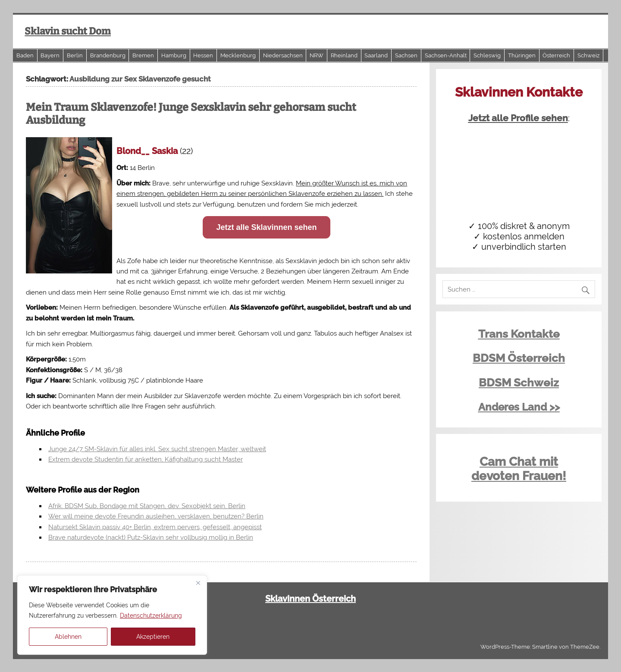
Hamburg (174, 55)
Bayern (50, 55)
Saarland (376, 55)
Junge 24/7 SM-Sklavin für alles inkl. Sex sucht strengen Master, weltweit (157, 449)
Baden (25, 55)
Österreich (556, 55)
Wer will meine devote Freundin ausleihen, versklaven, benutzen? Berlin (156, 516)
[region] (112, 615)
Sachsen (406, 55)
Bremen (143, 55)
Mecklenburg (238, 55)
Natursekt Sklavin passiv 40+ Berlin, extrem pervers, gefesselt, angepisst (155, 527)
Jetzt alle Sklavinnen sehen (266, 227)
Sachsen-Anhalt (446, 55)
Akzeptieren (153, 637)
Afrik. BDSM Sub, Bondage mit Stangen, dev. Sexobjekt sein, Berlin (147, 506)
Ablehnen (68, 637)
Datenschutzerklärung (151, 615)
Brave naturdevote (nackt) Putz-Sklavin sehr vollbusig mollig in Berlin (151, 537)
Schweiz (588, 55)
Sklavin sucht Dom (68, 31)
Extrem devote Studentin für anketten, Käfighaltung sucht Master (146, 459)
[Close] (198, 583)
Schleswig (487, 55)
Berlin (75, 55)
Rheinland (344, 55)
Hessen (203, 55)
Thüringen (522, 55)
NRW (317, 55)
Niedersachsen (283, 55)
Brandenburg (108, 55)
